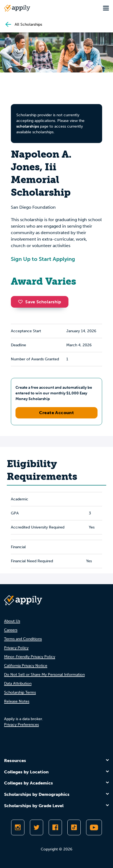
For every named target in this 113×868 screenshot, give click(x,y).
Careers (11, 630)
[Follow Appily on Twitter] (37, 827)
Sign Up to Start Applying (43, 259)
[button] (22, 302)
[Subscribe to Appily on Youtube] (94, 827)
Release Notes (17, 701)
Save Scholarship (40, 302)
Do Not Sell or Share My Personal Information (44, 675)
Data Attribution (18, 684)
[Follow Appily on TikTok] (74, 827)
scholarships (28, 126)
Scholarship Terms (20, 692)
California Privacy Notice (26, 666)
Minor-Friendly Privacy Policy (30, 657)
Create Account (57, 413)
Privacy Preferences (21, 725)
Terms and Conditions (23, 639)
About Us (12, 621)
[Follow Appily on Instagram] (18, 827)
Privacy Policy (16, 648)
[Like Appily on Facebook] (55, 827)
